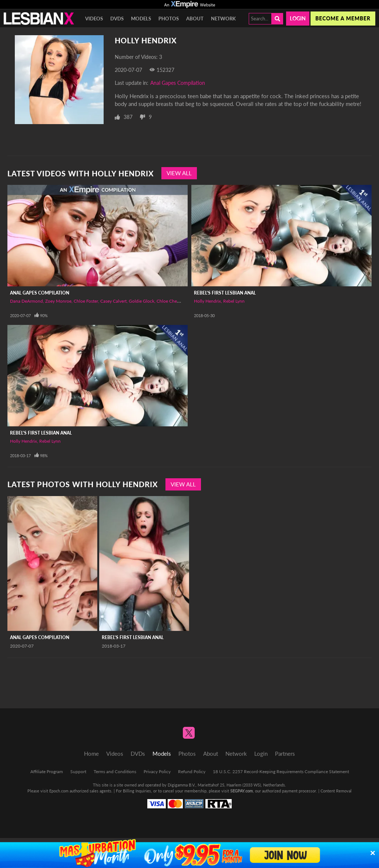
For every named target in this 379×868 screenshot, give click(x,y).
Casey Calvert (113, 301)
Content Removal (336, 791)
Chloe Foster (86, 301)
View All (179, 173)
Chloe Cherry (169, 301)
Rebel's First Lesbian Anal (225, 293)
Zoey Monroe (58, 301)
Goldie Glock (142, 301)
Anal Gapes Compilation (178, 83)
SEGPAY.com (242, 791)
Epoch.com (59, 791)
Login (298, 18)
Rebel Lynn (234, 301)
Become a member (343, 18)
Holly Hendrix (207, 301)
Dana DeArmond (26, 301)
